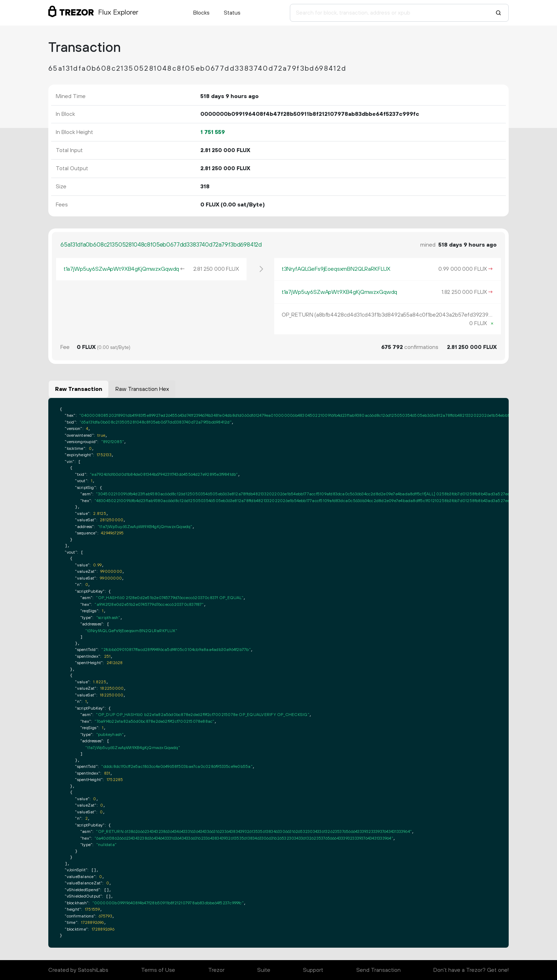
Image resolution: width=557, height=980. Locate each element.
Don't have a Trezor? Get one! (471, 970)
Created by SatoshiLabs (78, 970)
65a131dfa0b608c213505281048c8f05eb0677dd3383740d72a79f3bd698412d (161, 245)
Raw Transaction (79, 389)
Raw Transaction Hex (142, 389)
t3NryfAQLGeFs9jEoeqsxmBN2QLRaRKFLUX (336, 269)
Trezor (216, 970)
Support (313, 970)
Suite (264, 970)
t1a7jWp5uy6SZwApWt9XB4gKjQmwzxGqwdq (121, 269)
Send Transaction (378, 970)
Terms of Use (158, 970)
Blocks (201, 13)
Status (232, 13)
